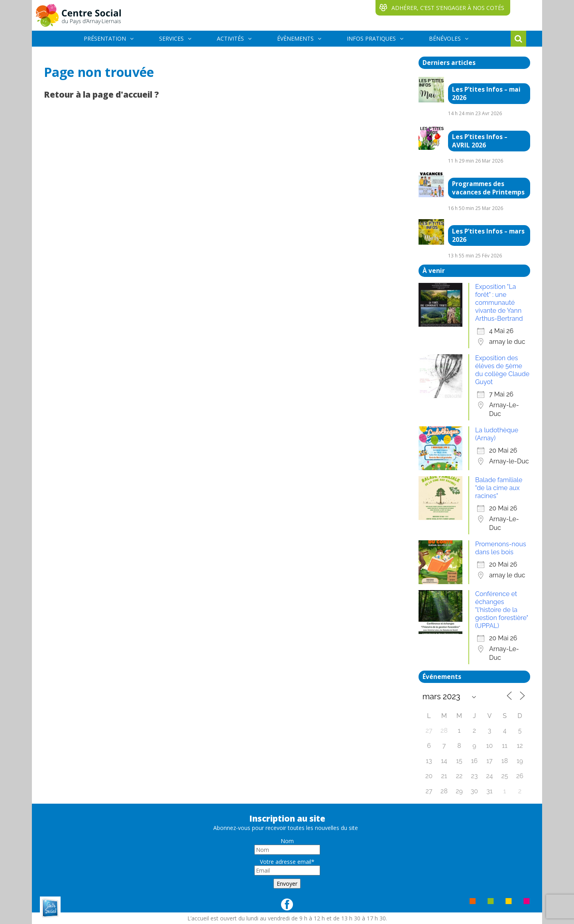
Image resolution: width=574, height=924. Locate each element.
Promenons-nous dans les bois (501, 548)
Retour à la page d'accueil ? (101, 94)
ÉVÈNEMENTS (295, 38)
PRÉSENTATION (105, 38)
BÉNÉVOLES (445, 38)
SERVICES (171, 38)
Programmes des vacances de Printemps (488, 188)
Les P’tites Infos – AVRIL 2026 (480, 141)
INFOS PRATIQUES (371, 38)
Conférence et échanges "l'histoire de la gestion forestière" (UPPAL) (502, 610)
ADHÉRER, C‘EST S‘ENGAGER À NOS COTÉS (448, 8)
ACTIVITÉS (230, 38)
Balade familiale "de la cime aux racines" (499, 488)
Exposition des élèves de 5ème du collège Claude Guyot (502, 370)
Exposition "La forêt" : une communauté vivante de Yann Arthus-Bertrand (499, 303)
